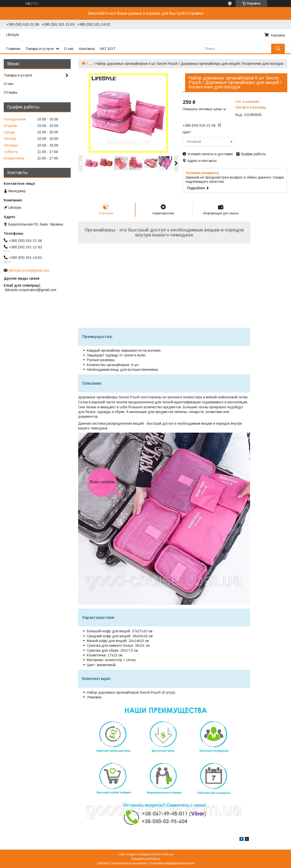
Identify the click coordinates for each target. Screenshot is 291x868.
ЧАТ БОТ (108, 49)
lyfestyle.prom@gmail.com (29, 270)
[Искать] (278, 49)
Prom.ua (167, 854)
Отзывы (10, 92)
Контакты (87, 49)
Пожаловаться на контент (129, 863)
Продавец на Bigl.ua (146, 859)
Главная (13, 49)
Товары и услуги (39, 49)
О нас (69, 49)
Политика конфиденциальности (172, 863)
